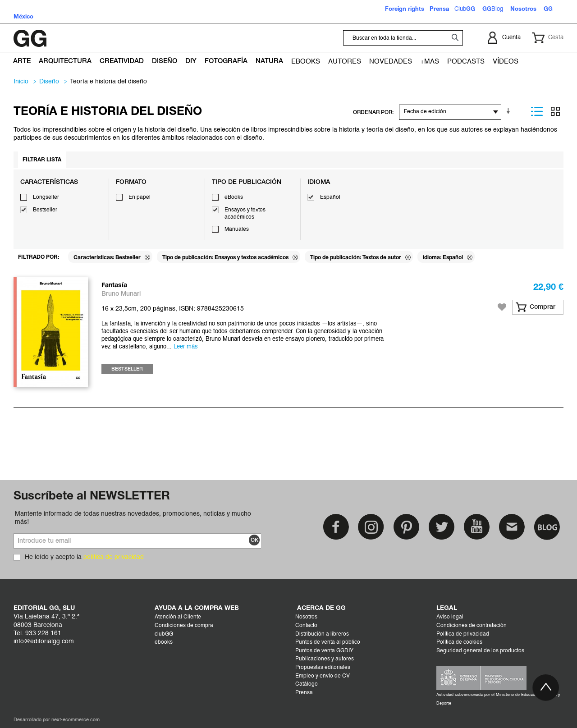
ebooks (164, 642)
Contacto (306, 626)
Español (330, 197)
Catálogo (307, 684)
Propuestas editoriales (323, 668)
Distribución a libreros (322, 634)
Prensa (304, 693)
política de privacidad (114, 557)
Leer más (186, 347)
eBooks (234, 197)
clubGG (164, 634)
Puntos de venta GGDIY (324, 651)
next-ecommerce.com (76, 720)
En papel (140, 197)
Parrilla (555, 111)
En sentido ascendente (510, 111)
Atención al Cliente (178, 617)
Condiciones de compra (184, 626)
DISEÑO (49, 82)
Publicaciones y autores (325, 659)
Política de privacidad (463, 634)
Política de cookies (459, 642)
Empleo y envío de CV (323, 676)
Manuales (237, 229)
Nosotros (306, 617)
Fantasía (114, 286)
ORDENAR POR (373, 112)
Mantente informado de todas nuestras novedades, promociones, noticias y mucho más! (133, 518)
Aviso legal (450, 617)
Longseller (46, 197)
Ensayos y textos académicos (245, 214)
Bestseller (45, 210)
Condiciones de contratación (472, 626)
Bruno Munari (121, 294)
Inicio (21, 82)
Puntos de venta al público (328, 642)
